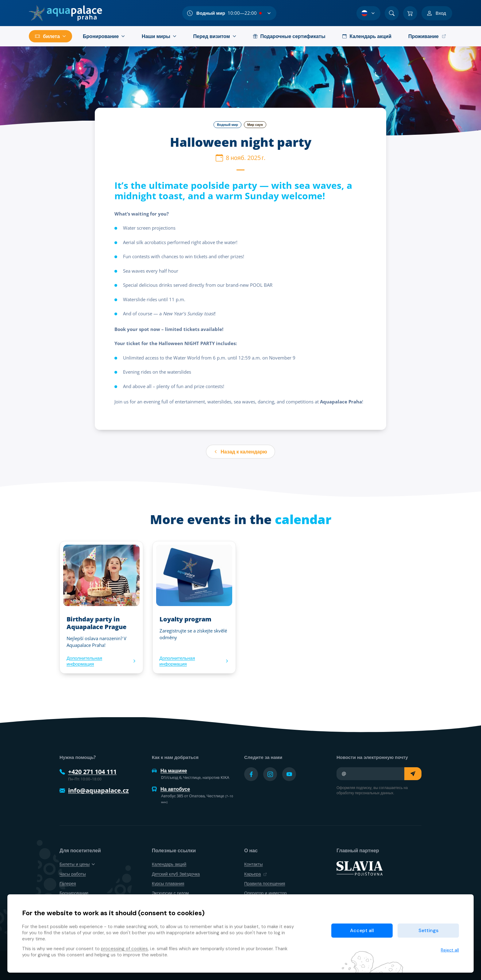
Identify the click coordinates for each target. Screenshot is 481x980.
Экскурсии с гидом (170, 893)
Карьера (256, 874)
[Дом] (65, 13)
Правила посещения (265, 883)
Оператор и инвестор (266, 893)
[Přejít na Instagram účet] (270, 774)
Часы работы (73, 874)
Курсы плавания (168, 883)
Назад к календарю (240, 452)
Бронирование (74, 893)
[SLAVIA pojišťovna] (360, 868)
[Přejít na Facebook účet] (251, 774)
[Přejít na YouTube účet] (289, 774)
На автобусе (171, 789)
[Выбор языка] (368, 13)
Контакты (253, 864)
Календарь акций (169, 864)
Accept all (362, 930)
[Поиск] (392, 13)
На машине (169, 771)
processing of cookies (124, 949)
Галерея (68, 883)
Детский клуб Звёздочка (176, 874)
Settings (428, 930)
